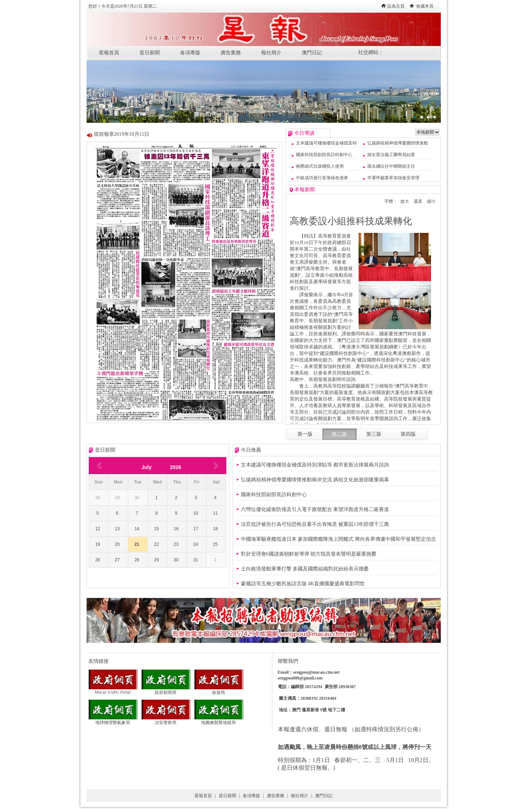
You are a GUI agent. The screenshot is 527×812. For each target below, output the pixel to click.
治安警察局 (166, 720)
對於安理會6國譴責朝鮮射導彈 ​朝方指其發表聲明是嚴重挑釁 (309, 554)
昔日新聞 (150, 53)
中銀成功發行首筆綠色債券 (322, 178)
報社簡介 (271, 53)
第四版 (408, 434)
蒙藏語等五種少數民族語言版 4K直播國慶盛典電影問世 (303, 584)
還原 (418, 201)
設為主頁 (396, 6)
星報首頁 (109, 53)
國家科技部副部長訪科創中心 (324, 155)
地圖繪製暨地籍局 (219, 720)
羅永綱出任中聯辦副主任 (391, 166)
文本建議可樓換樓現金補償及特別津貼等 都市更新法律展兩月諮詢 (315, 465)
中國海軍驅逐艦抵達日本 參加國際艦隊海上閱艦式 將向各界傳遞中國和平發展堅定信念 (338, 539)
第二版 (339, 434)
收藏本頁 (425, 6)
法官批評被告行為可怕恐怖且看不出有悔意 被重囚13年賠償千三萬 (315, 524)
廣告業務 (231, 53)
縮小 (431, 201)
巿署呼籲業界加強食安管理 (393, 178)
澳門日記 (312, 53)
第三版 (374, 434)
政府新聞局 (166, 690)
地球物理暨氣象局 (113, 720)
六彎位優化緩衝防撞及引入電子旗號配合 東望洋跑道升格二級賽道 (315, 509)
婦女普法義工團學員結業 (391, 155)
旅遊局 (219, 690)
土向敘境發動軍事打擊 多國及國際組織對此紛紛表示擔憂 (305, 569)
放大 (405, 201)
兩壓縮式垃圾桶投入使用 (320, 166)
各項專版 (190, 53)
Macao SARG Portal (113, 690)
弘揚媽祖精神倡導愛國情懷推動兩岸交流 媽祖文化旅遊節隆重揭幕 (315, 480)
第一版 (305, 434)
